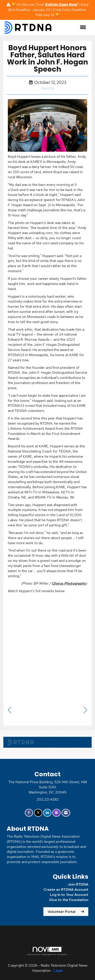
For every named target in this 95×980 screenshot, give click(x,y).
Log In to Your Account (69, 895)
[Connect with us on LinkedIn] (47, 813)
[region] (85, 710)
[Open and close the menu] (72, 28)
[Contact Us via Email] (66, 813)
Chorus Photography (69, 583)
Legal (58, 971)
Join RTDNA (78, 884)
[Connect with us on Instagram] (56, 813)
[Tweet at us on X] (38, 813)
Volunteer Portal (61, 912)
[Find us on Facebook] (29, 813)
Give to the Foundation (69, 900)
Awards (48, 88)
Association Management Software (47, 951)
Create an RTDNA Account (66, 890)
